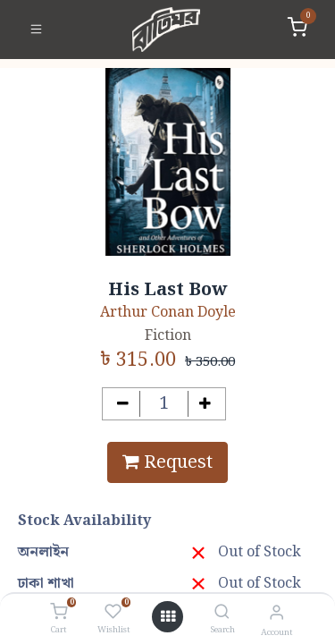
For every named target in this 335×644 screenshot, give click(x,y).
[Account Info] (276, 613)
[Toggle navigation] (36, 30)
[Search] (222, 613)
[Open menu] (168, 617)
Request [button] (167, 462)
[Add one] (205, 404)
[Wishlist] (113, 613)
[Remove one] (123, 404)
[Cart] (59, 613)
